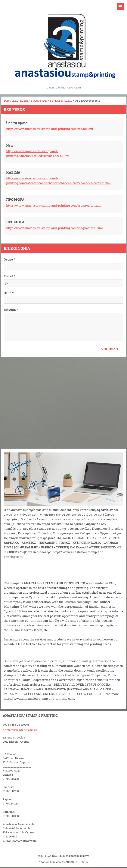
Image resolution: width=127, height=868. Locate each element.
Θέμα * (9, 293)
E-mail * (9, 276)
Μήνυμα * (11, 310)
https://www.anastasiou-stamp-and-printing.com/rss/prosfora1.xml (54, 228)
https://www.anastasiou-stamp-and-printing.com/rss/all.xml (50, 129)
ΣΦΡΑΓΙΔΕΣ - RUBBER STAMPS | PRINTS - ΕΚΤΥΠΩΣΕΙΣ (38, 101)
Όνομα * (9, 259)
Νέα (9, 145)
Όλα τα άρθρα (17, 123)
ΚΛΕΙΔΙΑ (13, 172)
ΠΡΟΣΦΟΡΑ (15, 199)
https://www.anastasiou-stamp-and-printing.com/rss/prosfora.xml (54, 205)
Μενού (120, 7)
